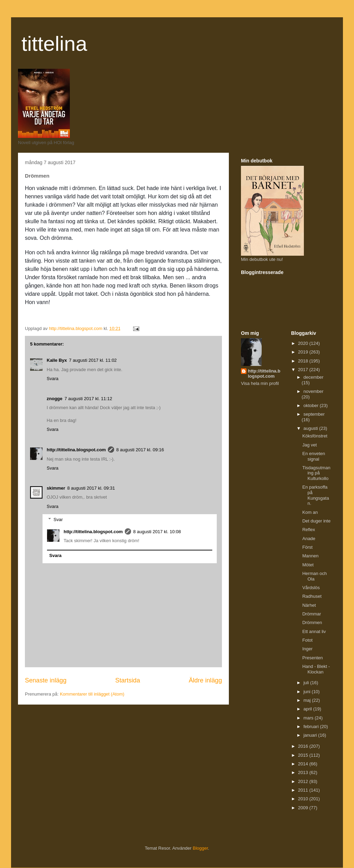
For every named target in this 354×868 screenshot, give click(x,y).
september (314, 414)
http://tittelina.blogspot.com (76, 450)
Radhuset (312, 596)
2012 (304, 781)
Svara (53, 379)
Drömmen (312, 622)
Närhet (309, 605)
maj (308, 700)
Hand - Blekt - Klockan (316, 669)
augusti (311, 428)
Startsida (128, 680)
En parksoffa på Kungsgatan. (315, 495)
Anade (309, 539)
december (314, 377)
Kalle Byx (57, 360)
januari (311, 735)
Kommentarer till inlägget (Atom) (92, 694)
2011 (304, 790)
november (314, 391)
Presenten (312, 658)
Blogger (201, 848)
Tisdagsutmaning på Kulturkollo (316, 473)
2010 (304, 799)
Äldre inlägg (205, 680)
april (308, 709)
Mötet (308, 565)
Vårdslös (311, 588)
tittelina (54, 44)
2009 (304, 808)
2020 (304, 343)
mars (309, 718)
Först (307, 547)
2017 (304, 370)
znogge (55, 399)
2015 (304, 755)
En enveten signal (314, 456)
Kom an (310, 512)
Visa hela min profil (260, 383)
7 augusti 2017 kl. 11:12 (88, 399)
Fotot (307, 640)
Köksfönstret (315, 436)
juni (308, 692)
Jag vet (309, 445)
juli (307, 683)
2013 (304, 772)
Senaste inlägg (46, 680)
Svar (58, 520)
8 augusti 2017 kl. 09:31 (91, 488)
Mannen (310, 556)
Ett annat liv (314, 631)
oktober (312, 405)
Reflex (309, 530)
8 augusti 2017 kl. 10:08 (157, 532)
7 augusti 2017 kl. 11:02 (93, 360)
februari (312, 727)
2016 (304, 746)
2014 (304, 764)
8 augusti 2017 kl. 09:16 (140, 450)
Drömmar (311, 614)
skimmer (56, 488)
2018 (304, 361)
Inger (307, 649)
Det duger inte (316, 521)
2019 (304, 352)
